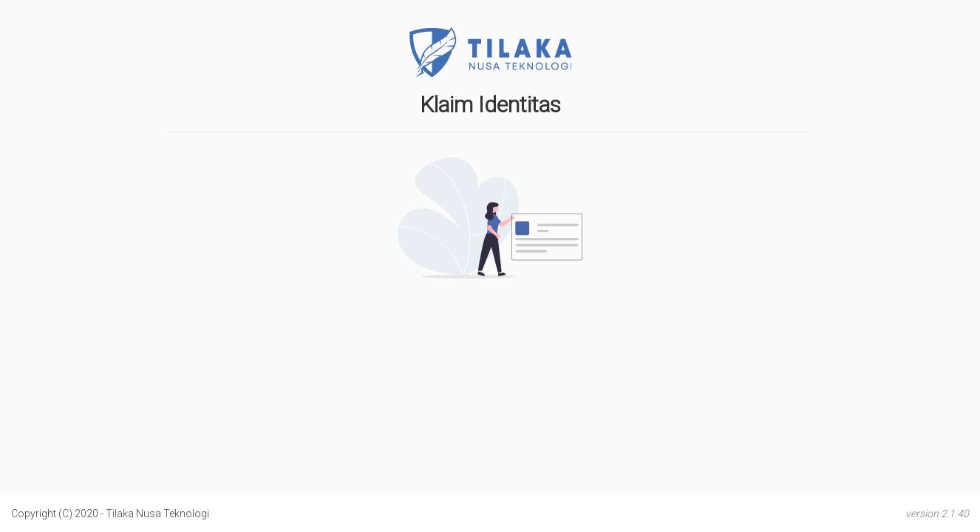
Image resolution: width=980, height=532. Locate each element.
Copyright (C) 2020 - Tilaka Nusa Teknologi (110, 514)
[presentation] (490, 318)
